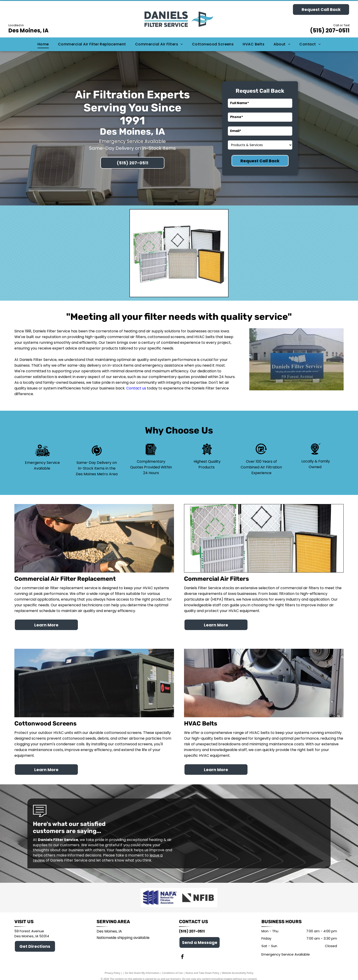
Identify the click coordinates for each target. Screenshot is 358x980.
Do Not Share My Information (142, 968)
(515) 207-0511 (330, 30)
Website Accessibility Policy (238, 968)
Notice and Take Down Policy (203, 968)
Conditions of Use (172, 968)
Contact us (136, 388)
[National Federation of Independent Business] (198, 896)
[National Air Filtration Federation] (160, 896)
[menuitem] (43, 44)
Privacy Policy (112, 968)
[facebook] (182, 953)
